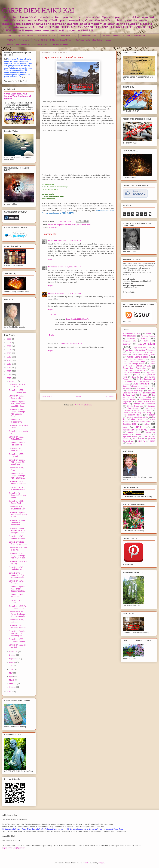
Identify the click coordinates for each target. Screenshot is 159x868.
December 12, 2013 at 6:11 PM (78, 319)
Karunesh (127, 388)
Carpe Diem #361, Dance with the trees (18, 391)
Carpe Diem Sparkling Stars (143, 354)
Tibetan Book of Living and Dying (137, 413)
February (13, 684)
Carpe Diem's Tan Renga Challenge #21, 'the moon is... (17, 614)
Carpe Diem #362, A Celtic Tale (17, 385)
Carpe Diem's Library (68, 36)
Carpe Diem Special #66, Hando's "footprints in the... (17, 589)
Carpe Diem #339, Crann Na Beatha (17, 640)
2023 (9, 343)
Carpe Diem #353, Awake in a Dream (17, 483)
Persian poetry (129, 399)
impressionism (129, 430)
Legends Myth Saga (135, 391)
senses (129, 443)
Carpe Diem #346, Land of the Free (16, 568)
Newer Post (47, 397)
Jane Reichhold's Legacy (136, 386)
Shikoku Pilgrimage (135, 406)
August (12, 662)
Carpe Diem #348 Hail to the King (18, 549)
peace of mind (138, 439)
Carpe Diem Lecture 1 (25, 36)
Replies (54, 314)
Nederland (53, 227)
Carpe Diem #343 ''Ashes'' (16, 601)
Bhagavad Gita (129, 341)
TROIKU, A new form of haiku (18, 40)
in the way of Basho (147, 430)
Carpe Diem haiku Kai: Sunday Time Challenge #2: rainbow (18, 96)
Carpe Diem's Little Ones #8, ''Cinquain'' (18, 543)
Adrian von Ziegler (55, 225)
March (12, 680)
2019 (9, 357)
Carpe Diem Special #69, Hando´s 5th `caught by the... (17, 404)
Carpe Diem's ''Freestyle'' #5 (15, 421)
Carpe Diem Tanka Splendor (136, 368)
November (14, 652)
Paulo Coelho (145, 397)
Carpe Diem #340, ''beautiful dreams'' (17, 627)
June (11, 669)
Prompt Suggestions (61, 44)
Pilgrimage (127, 402)
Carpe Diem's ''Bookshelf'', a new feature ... (17, 495)
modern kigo (142, 434)
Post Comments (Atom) (83, 405)
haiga (125, 427)
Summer (151, 406)
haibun (147, 424)
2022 (9, 346)
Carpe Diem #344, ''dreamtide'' (16, 596)
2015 (9, 371)
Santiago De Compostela (144, 404)
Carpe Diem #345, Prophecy (16, 582)
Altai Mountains (129, 336)
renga (152, 441)
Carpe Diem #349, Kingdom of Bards (17, 537)
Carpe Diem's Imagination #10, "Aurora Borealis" (17, 575)
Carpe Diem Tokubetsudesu (139, 371)
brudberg (52, 293)
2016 (9, 368)
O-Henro (143, 395)
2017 (9, 364)
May (11, 673)
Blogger (101, 863)
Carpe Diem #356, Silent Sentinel (16, 449)
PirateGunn (53, 241)
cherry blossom (138, 419)
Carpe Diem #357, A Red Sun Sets (17, 444)
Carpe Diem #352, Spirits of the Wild (17, 488)
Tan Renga (133, 408)
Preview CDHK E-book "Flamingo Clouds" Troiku (52, 40)
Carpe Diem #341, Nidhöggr (16, 621)
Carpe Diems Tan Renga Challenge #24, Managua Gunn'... (17, 413)
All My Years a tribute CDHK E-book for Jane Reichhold (124, 36)
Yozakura (151, 415)
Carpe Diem (67, 225)
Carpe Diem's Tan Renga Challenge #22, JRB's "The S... (18, 556)
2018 (9, 360)
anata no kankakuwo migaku (137, 417)
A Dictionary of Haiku (132, 334)
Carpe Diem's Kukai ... (89, 36)
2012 (9, 692)
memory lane (134, 432)
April (11, 676)
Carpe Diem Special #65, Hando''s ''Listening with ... (17, 633)
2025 (9, 339)
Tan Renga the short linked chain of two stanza (93, 40)
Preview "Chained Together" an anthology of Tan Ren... (27, 44)
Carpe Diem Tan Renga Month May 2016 (139, 365)
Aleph (149, 334)
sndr (87, 863)
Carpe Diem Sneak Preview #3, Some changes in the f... (17, 531)
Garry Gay (136, 377)
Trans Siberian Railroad (133, 415)
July (11, 666)
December (14, 381)
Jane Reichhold (141, 384)
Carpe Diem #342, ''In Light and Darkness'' (18, 607)
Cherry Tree (138, 375)
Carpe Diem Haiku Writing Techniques (139, 350)
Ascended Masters (148, 336)
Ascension (131, 339)
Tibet (149, 411)
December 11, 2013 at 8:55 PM (70, 267)
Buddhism (127, 344)
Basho (144, 338)
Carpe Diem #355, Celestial (16, 455)
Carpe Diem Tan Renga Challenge (139, 360)
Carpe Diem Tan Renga (133, 359)
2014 (9, 375)
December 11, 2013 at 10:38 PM (69, 293)
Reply (50, 259)
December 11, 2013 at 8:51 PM (70, 241)
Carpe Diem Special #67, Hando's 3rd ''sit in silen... (18, 515)
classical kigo (130, 424)
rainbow (142, 441)
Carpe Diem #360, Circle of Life (16, 397)
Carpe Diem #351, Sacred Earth (16, 502)
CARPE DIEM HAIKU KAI (38, 10)
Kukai (153, 389)
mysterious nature (130, 436)
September (14, 659)
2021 (9, 350)
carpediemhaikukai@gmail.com (14, 848)
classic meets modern (143, 422)
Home (9, 36)
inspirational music (84, 225)
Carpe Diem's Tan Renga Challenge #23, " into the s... (17, 476)
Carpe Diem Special (138, 357)
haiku (74, 225)
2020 (9, 353)
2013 (9, 378)
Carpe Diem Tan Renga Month (139, 363)
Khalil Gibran (141, 388)
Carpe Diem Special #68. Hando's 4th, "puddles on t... (17, 462)
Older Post (110, 397)
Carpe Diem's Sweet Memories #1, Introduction (17, 523)
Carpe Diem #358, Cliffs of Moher (16, 438)
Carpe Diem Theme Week (134, 370)
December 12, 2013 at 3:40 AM (70, 344)
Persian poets (145, 399)
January (13, 687)
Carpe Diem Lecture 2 (46, 36)
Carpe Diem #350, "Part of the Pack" (17, 508)
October (13, 655)
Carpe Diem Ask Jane (142, 348)
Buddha (147, 341)
